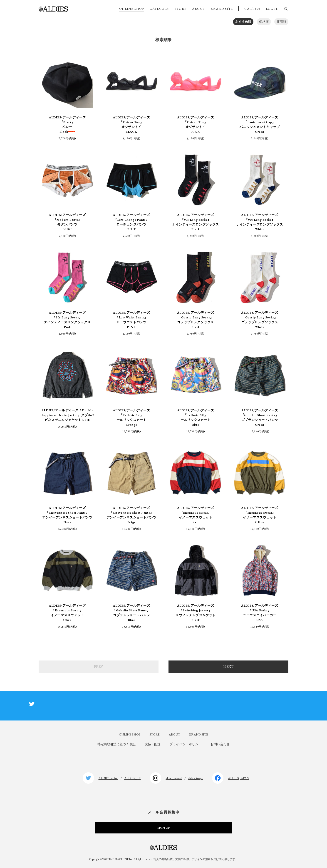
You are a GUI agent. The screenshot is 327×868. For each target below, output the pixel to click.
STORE (181, 9)
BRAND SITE (222, 9)
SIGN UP (163, 828)
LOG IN (272, 9)
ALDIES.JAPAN (239, 778)
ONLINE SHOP (132, 9)
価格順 (264, 22)
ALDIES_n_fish (108, 778)
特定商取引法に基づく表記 (116, 744)
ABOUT (199, 9)
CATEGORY (159, 9)
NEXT (228, 667)
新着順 (281, 22)
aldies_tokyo (196, 778)
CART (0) (252, 9)
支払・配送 (153, 744)
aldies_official (174, 778)
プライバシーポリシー (186, 744)
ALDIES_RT (133, 778)
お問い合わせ (220, 744)
